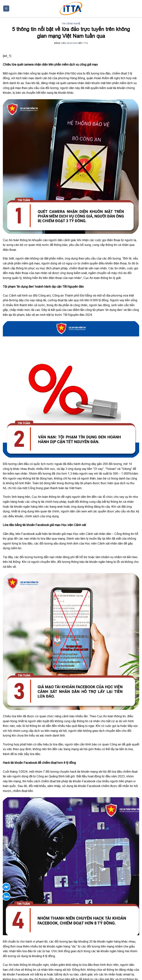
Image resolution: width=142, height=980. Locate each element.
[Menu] (6, 9)
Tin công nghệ (71, 24)
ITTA (85, 43)
